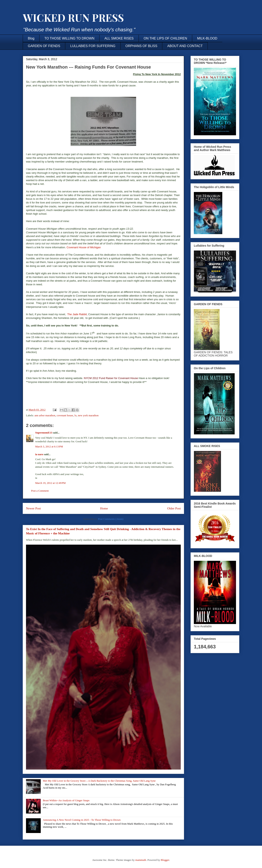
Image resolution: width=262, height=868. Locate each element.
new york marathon (88, 415)
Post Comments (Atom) (111, 519)
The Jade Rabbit (77, 314)
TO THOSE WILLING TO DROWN (69, 38)
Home (104, 508)
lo (76, 415)
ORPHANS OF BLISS (141, 46)
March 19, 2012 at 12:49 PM (50, 483)
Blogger (165, 860)
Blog (31, 38)
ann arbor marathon (45, 415)
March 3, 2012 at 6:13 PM (49, 446)
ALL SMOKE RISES (119, 38)
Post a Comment (40, 491)
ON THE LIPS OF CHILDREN (165, 38)
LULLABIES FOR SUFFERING (93, 46)
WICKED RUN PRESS (73, 17)
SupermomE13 (44, 433)
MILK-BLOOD (207, 38)
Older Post (174, 508)
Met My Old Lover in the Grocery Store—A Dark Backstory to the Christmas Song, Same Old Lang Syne (99, 781)
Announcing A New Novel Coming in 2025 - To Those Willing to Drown (82, 820)
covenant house (65, 415)
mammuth (141, 860)
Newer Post (33, 508)
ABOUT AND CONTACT (185, 46)
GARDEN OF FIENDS (44, 46)
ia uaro (39, 454)
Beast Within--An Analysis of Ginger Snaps (66, 800)
